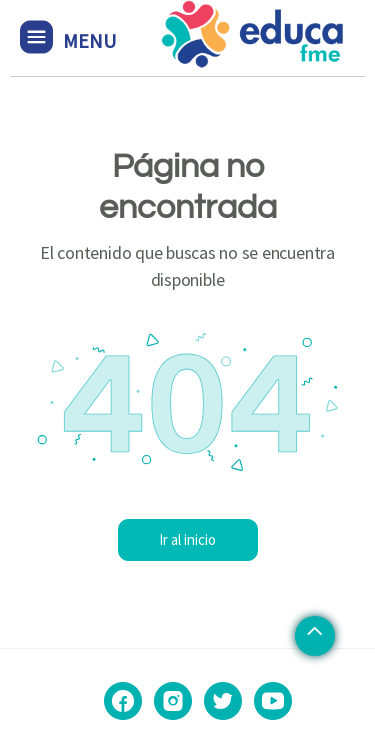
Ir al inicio (187, 539)
